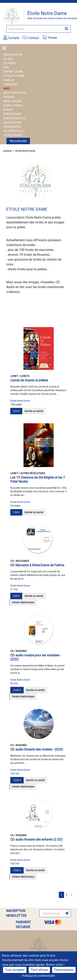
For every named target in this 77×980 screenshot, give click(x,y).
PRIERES (9, 97)
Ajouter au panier (34, 411)
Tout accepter (15, 970)
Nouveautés (18, 141)
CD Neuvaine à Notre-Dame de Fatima (37, 565)
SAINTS (8, 110)
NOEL (7, 88)
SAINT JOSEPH (13, 105)
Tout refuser (39, 970)
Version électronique (23, 602)
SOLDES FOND (12, 122)
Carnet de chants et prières (29, 380)
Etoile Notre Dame (25, 151)
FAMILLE (9, 80)
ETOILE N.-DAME (14, 76)
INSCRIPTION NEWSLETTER (16, 913)
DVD (6, 67)
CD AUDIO (9, 63)
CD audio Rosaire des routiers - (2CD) (37, 749)
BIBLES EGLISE (13, 55)
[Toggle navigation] (6, 48)
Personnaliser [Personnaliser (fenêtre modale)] (64, 970)
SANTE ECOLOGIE (15, 118)
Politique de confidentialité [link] (38, 976)
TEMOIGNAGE (12, 127)
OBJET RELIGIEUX (15, 93)
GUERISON (10, 84)
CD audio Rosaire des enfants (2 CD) (36, 839)
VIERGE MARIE (13, 135)
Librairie (7, 151)
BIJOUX (8, 59)
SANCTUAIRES (12, 114)
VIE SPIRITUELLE (14, 131)
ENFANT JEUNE (13, 72)
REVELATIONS (12, 101)
